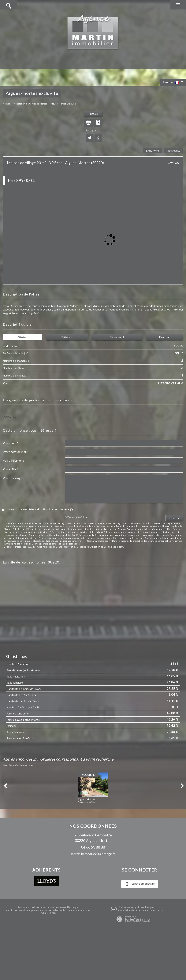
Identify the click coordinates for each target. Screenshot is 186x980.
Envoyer (174, 518)
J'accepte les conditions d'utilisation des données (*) (40, 509)
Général (22, 337)
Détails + (67, 337)
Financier (165, 337)
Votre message (12, 478)
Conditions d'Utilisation (88, 547)
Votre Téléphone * (14, 461)
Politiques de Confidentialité (57, 547)
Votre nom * (11, 443)
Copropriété (117, 337)
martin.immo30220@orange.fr (93, 854)
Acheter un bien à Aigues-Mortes (31, 104)
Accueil (7, 104)
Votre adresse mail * (16, 452)
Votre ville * (10, 469)
